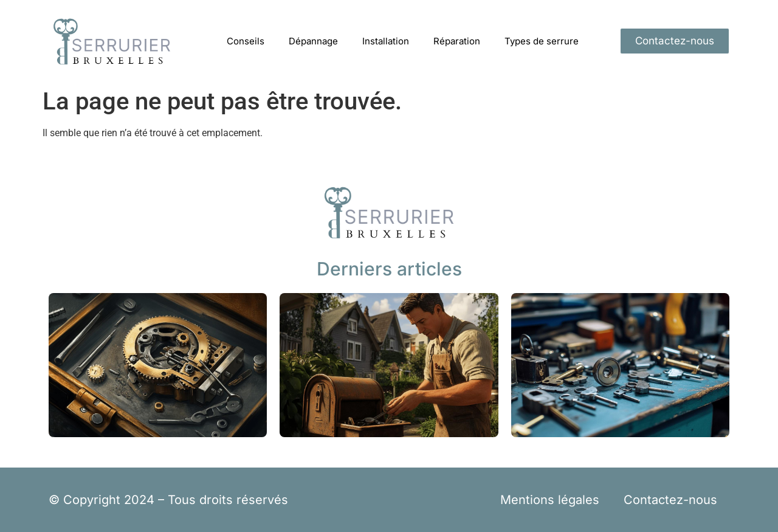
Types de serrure (542, 41)
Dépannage (313, 41)
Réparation (457, 41)
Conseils (246, 41)
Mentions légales (550, 500)
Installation (386, 41)
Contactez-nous (670, 500)
